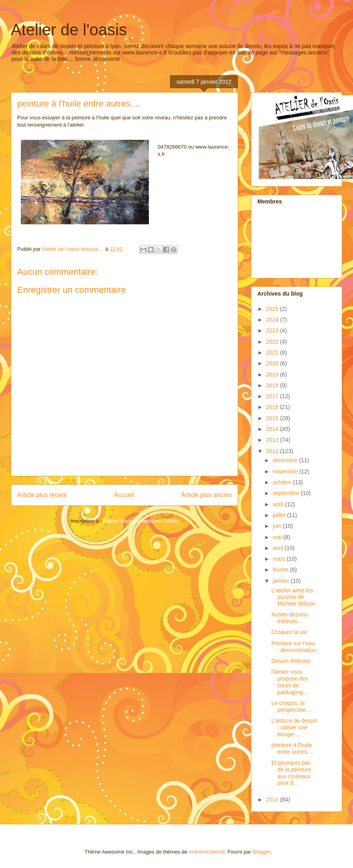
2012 (273, 451)
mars (280, 559)
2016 (273, 407)
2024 (273, 320)
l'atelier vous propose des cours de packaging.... (290, 682)
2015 (273, 418)
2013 (273, 440)
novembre (286, 471)
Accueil (124, 495)
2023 (273, 330)
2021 (273, 352)
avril (279, 548)
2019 (273, 375)
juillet (280, 515)
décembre (286, 460)
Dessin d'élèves (291, 661)
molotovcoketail (207, 852)
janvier (282, 581)
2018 (273, 385)
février (281, 570)
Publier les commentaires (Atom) (141, 521)
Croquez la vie (289, 632)
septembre (287, 493)
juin (278, 526)
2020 (273, 363)
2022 (273, 342)
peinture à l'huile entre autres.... (292, 748)
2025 (273, 309)
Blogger (261, 852)
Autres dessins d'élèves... (290, 618)
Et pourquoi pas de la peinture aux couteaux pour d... (291, 773)
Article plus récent (42, 495)
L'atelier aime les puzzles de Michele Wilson (293, 597)
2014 (273, 429)
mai (278, 537)
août (279, 504)
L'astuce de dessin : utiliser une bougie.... (295, 727)
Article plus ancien (206, 495)
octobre (283, 482)
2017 (273, 396)
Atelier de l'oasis (69, 30)
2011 (273, 800)
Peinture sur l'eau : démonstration (294, 647)
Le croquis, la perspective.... (292, 706)
